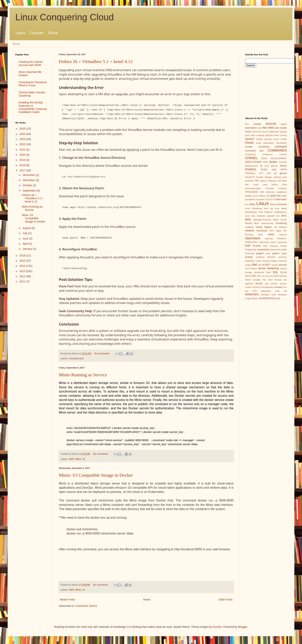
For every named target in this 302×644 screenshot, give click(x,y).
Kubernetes (281, 199)
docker (273, 162)
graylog (277, 177)
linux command (278, 204)
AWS (71, 459)
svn (263, 276)
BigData (269, 135)
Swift (275, 276)
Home (16, 44)
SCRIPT (266, 265)
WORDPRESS (267, 298)
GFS (269, 173)
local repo (250, 216)
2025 (23, 129)
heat (265, 185)
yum (278, 298)
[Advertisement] (31, 301)
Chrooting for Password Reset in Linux (33, 84)
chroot (276, 139)
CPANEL (251, 158)
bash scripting (258, 135)
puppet (260, 253)
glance (283, 173)
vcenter (274, 284)
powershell (263, 250)
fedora (283, 166)
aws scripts (281, 128)
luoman (218, 627)
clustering (264, 147)
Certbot (259, 139)
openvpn (269, 239)
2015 (23, 261)
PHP (248, 246)
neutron (250, 231)
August (27, 228)
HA (257, 181)
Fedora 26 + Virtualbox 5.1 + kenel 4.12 (96, 61)
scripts (274, 265)
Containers (267, 154)
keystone (261, 199)
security (283, 265)
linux (253, 204)
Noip (260, 235)
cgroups (268, 139)
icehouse (270, 192)
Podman (274, 246)
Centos (283, 135)
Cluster (249, 147)
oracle (273, 242)
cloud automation (265, 143)
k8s (279, 196)
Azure (248, 132)
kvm (247, 204)
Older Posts (226, 600)
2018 (23, 165)
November (29, 180)
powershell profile (278, 250)
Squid (248, 276)
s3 (84, 459)
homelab (270, 188)
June (26, 239)
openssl (283, 235)
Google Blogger (264, 177)
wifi (285, 291)
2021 (23, 150)
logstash (271, 216)
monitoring (281, 223)
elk (261, 166)
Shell (268, 272)
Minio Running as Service (83, 375)
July (25, 233)
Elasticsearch (251, 166)
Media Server (280, 220)
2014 (23, 266)
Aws (265, 128)
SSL (259, 276)
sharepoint (259, 272)
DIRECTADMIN (253, 162)
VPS (255, 291)
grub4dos (250, 181)
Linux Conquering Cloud (65, 17)
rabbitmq (260, 257)
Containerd (250, 154)
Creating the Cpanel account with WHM (31, 63)
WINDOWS (252, 294)
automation (251, 128)
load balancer (266, 212)
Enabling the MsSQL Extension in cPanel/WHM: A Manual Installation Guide (33, 107)
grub (285, 177)
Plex (265, 246)
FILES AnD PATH (274, 170)
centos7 (250, 139)
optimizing (264, 242)
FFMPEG (251, 169)
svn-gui (269, 276)
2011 (23, 281)
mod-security (267, 223)
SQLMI (283, 272)
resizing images (270, 261)
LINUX (263, 204)
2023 (23, 139)
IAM (262, 192)
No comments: (103, 354)
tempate (257, 280)
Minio (78, 459)
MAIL (248, 219)
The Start (267, 280)
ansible (257, 124)
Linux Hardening (253, 208)
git (275, 173)
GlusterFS (250, 177)
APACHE (271, 124)
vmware (278, 287)
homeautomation (253, 188)
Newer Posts (67, 600)
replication (250, 261)
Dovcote (283, 162)
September (29, 191)
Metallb (248, 223)
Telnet (248, 280)
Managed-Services (262, 220)
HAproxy (272, 181)
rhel (254, 265)
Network (283, 227)
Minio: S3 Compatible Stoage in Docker (96, 475)
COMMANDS (277, 150)
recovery (283, 257)
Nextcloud (262, 231)
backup (283, 132)
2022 (23, 144)
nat (275, 227)
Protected (250, 253)
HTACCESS (252, 192)
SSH (254, 276)
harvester (282, 181)
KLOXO (270, 199)
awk (260, 128)
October (28, 185)
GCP (261, 173)
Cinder (284, 139)
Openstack (253, 238)
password (282, 242)
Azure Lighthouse (271, 132)
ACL (247, 124)
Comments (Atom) (86, 606)
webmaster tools (270, 291)
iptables (249, 196)
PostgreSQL (251, 250)
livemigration (251, 212)
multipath (249, 227)
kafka (284, 196)
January (28, 249)
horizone (283, 188)
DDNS (264, 158)
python (276, 253)
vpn (247, 291)
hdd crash (252, 185)
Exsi (267, 166)
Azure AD (257, 132)
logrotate (261, 216)
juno (273, 196)
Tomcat (278, 280)
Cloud (249, 143)
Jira (268, 196)
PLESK (257, 246)
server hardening (269, 268)
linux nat (268, 208)
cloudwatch (281, 143)
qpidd (284, 253)
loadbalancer (281, 212)
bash (247, 135)
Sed (247, 268)
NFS (272, 231)
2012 (23, 276)
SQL (275, 272)
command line (76, 359)
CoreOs (283, 154)
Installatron (281, 192)
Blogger (243, 627)
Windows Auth (268, 295)
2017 (23, 170)
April (26, 244)
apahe (284, 124)
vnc (285, 287)
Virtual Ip (256, 287)
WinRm (255, 298)
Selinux (254, 268)
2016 (23, 256)
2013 (23, 271)
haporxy (264, 181)
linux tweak (281, 208)
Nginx (279, 231)
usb (267, 284)
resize (259, 261)
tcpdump (283, 276)
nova (271, 234)
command (281, 147)
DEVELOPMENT (279, 158)
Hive (285, 185)
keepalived (250, 199)
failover (274, 166)
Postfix (283, 246)
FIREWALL (250, 173)
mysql (259, 227)
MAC (284, 216)
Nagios (268, 227)
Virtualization (267, 287)
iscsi (255, 196)
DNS (265, 162)
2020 (23, 155)
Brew (277, 135)
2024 (23, 134)
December (29, 175)
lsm (278, 216)
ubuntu (259, 284)
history (275, 185)
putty (268, 253)
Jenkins (262, 196)
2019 (23, 160)
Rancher (271, 257)
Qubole (249, 257)
